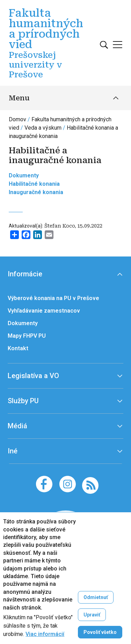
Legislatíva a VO (33, 376)
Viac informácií (45, 634)
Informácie (25, 274)
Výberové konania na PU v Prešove (53, 298)
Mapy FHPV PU (27, 336)
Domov (17, 119)
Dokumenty (24, 175)
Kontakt (18, 348)
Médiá (17, 426)
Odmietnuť (96, 597)
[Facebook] (44, 484)
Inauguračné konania (36, 192)
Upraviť (92, 615)
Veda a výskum (43, 128)
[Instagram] (68, 484)
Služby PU (23, 401)
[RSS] (90, 485)
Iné (13, 451)
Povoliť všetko (100, 632)
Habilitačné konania (34, 184)
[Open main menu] (118, 45)
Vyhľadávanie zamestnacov (44, 311)
